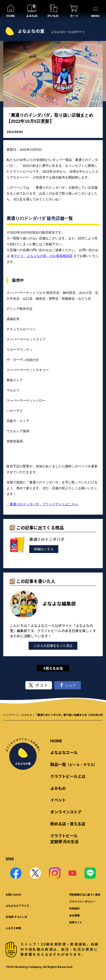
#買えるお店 (53, 668)
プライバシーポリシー (82, 901)
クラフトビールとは (68, 776)
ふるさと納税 (13, 928)
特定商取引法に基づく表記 (85, 894)
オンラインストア (66, 812)
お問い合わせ (13, 894)
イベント (58, 800)
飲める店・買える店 (68, 824)
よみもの (27, 715)
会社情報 (74, 915)
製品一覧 (74, 764)
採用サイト (76, 922)
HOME (56, 741)
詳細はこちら (44, 549)
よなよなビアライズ (17, 906)
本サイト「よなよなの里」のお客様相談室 (42, 256)
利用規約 (74, 908)
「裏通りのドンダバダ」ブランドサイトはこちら (42, 504)
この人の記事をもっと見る (53, 645)
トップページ (11, 715)
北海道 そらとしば (16, 917)
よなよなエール (64, 752)
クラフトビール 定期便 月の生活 (64, 838)
